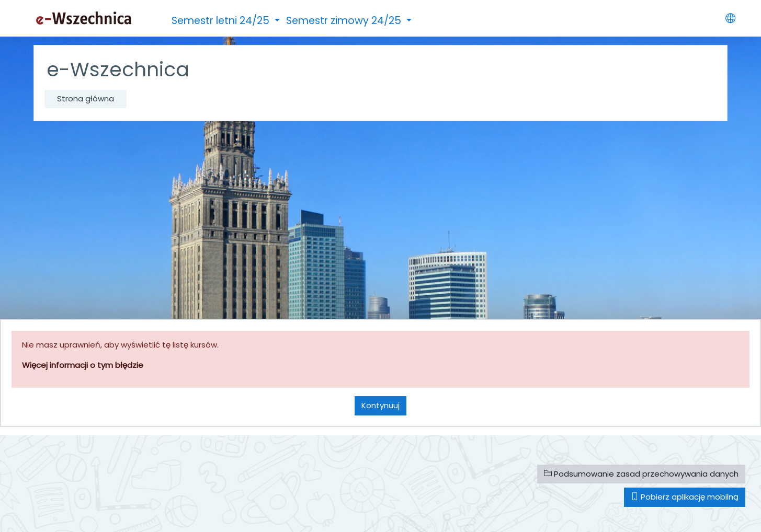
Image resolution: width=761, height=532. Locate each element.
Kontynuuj (380, 405)
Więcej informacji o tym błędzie (83, 365)
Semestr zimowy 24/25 (345, 21)
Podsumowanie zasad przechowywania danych (641, 474)
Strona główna (86, 99)
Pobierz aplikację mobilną (685, 497)
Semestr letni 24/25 (222, 21)
